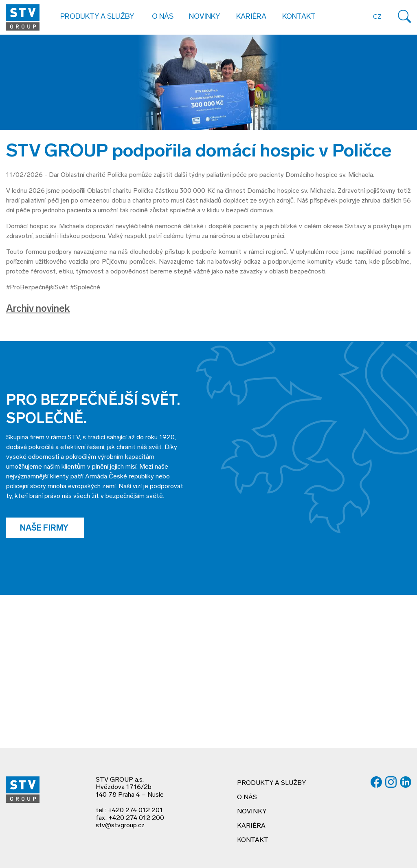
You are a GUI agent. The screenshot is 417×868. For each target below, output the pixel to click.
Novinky (204, 17)
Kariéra (251, 17)
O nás (247, 798)
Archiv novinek (38, 309)
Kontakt (299, 17)
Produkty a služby (271, 783)
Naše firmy (45, 529)
